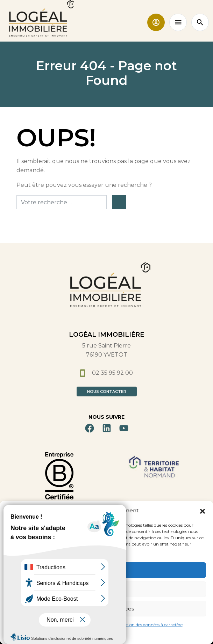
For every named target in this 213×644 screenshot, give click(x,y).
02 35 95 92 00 (106, 373)
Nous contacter (107, 391)
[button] (203, 511)
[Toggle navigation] (178, 22)
